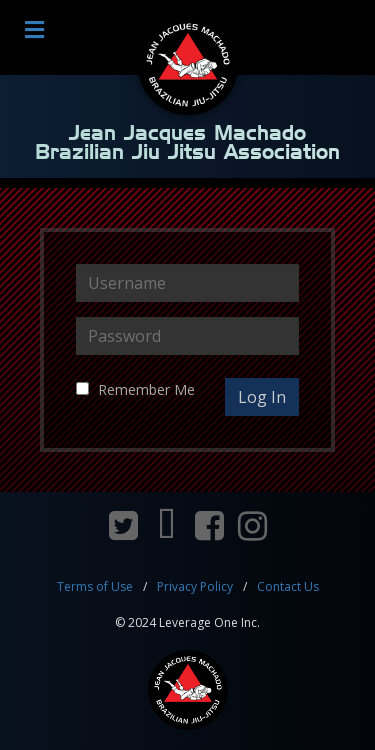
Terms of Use (95, 586)
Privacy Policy (195, 586)
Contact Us (288, 586)
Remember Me (146, 389)
